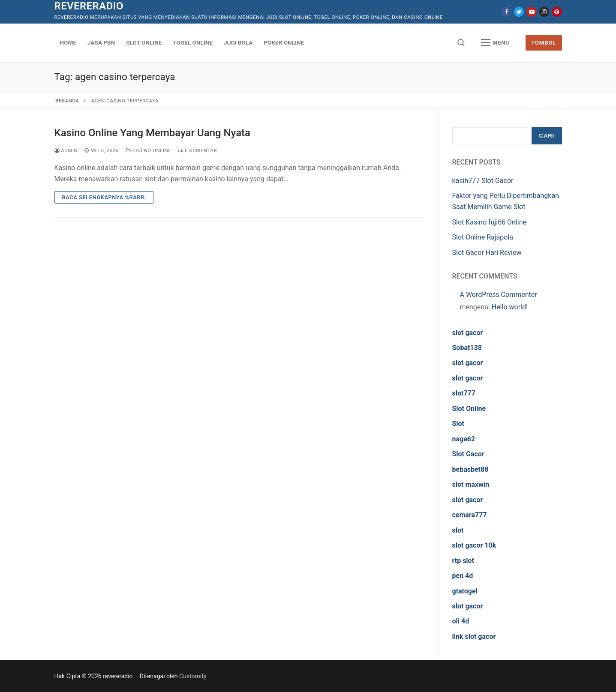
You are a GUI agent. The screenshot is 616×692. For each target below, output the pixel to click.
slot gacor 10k (474, 545)
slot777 (464, 393)
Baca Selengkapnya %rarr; (104, 197)
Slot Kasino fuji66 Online (490, 222)
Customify (193, 676)
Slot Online (469, 409)
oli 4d (461, 621)
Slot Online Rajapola (483, 237)
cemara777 (470, 515)
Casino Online (149, 150)
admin (66, 150)
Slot (458, 424)
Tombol (544, 42)
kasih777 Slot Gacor (483, 181)
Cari (547, 136)
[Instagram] (544, 12)
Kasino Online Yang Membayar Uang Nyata (153, 133)
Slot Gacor (468, 454)
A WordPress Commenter (499, 295)
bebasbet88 (470, 469)
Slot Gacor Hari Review (487, 253)
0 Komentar (197, 150)
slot (458, 530)
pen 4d (463, 576)
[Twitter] (519, 12)
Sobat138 (467, 348)
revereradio (89, 6)
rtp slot (463, 561)
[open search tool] (461, 43)
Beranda (67, 101)
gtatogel (465, 591)
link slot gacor (474, 637)
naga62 (464, 439)
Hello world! (510, 307)
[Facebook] (506, 12)
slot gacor (468, 333)
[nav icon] (495, 43)
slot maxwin (471, 484)
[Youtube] (531, 12)
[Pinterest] (557, 12)
